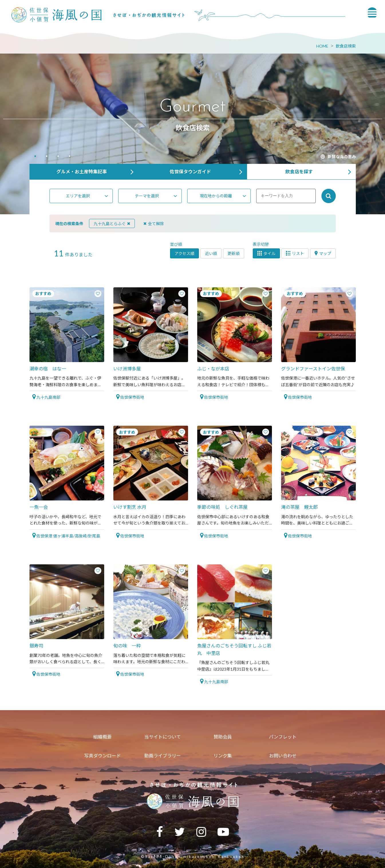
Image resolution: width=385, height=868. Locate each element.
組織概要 (102, 737)
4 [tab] (70, 157)
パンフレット (283, 737)
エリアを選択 (78, 196)
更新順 (234, 253)
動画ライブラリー (163, 756)
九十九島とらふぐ (112, 224)
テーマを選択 (147, 196)
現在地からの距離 (216, 196)
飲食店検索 (346, 46)
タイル (266, 253)
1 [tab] (35, 157)
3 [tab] (58, 157)
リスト (295, 253)
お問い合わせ (283, 756)
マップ (323, 253)
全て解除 (154, 224)
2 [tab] (47, 157)
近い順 (211, 253)
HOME (322, 46)
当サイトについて (163, 737)
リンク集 (223, 756)
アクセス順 (184, 253)
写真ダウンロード (102, 756)
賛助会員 (223, 737)
